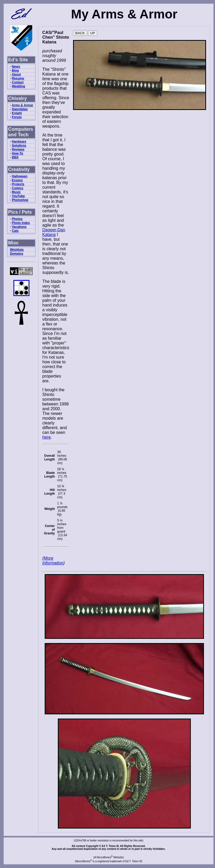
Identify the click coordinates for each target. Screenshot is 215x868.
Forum (17, 117)
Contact (18, 82)
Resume (18, 78)
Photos (17, 219)
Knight (17, 113)
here (47, 437)
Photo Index (21, 223)
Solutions (19, 145)
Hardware (19, 142)
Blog (15, 71)
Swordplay (20, 109)
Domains (17, 254)
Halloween (20, 176)
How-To (17, 153)
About (16, 74)
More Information (53, 561)
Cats (15, 231)
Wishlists (17, 250)
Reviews (18, 149)
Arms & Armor (23, 105)
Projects (18, 184)
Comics (17, 188)
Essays (17, 180)
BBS (15, 157)
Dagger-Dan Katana (54, 232)
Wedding (18, 86)
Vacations (19, 227)
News (16, 67)
